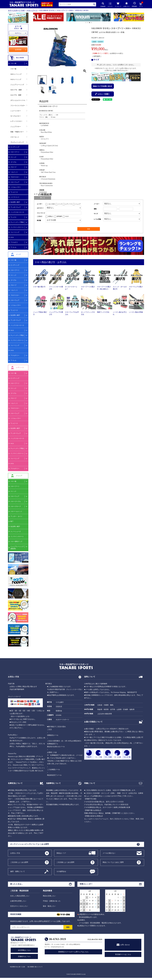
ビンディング (15, 147)
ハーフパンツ (15, 197)
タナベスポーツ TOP (16, 10)
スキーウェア (15, 182)
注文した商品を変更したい (20, 896)
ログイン (18, 33)
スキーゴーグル (16, 501)
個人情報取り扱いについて (35, 967)
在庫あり (51, 216)
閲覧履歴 (134, 4)
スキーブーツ (32, 10)
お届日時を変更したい (18, 901)
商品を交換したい (49, 896)
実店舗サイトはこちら (123, 954)
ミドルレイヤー (16, 187)
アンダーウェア (16, 207)
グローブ (13, 167)
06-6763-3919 (58, 939)
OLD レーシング (16, 79)
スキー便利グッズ (16, 541)
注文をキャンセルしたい (19, 906)
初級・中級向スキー (17, 132)
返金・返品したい (49, 906)
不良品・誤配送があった (52, 901)
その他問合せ (61, 871)
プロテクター (15, 177)
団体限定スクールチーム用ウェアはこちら (73, 952)
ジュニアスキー (16, 127)
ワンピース (14, 192)
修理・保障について (18, 871)
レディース (69, 204)
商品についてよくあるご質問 (113, 862)
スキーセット (15, 137)
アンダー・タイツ (16, 516)
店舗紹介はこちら (24, 956)
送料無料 (59, 216)
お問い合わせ (125, 945)
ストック (13, 157)
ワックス (13, 217)
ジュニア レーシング (17, 85)
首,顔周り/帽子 (15, 202)
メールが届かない (109, 853)
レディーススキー (16, 121)
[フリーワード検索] (63, 213)
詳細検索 (103, 5)
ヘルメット (14, 172)
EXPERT (101, 42)
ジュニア (78, 204)
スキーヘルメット (16, 511)
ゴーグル (13, 162)
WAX (12, 330)
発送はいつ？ (61, 853)
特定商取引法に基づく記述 (17, 967)
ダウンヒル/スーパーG (18, 100)
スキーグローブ (16, 506)
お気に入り (127, 4)
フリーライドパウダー (18, 106)
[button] (34, 17)
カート (141, 5)
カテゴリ (110, 5)
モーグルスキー (16, 116)
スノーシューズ (16, 531)
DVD (12, 237)
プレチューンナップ (17, 142)
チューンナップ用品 (17, 222)
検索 (94, 4)
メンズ (60, 204)
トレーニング (15, 232)
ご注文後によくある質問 (65, 862)
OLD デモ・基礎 (16, 95)
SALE (67, 216)
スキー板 (13, 63)
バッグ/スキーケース (17, 212)
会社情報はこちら (24, 950)
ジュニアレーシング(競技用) (17, 547)
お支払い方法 (15, 853)
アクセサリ (14, 242)
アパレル (13, 247)
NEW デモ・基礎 (16, 90)
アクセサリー (15, 355)
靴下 (12, 521)
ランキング (118, 4)
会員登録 (18, 50)
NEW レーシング (16, 74)
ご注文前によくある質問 (19, 862)
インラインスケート (17, 227)
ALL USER (52, 204)
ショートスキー (16, 111)
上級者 (94, 42)
